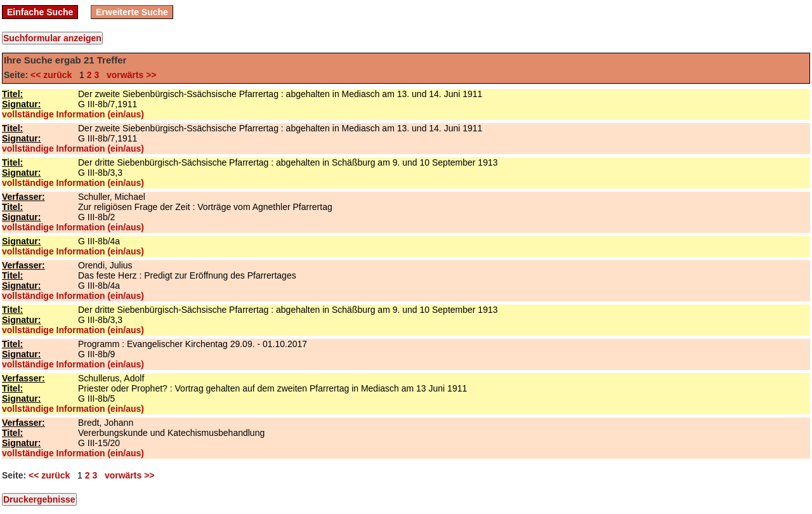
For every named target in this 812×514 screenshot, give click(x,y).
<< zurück (54, 75)
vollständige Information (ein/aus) (73, 114)
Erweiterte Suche (132, 12)
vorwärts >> (129, 75)
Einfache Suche (40, 12)
